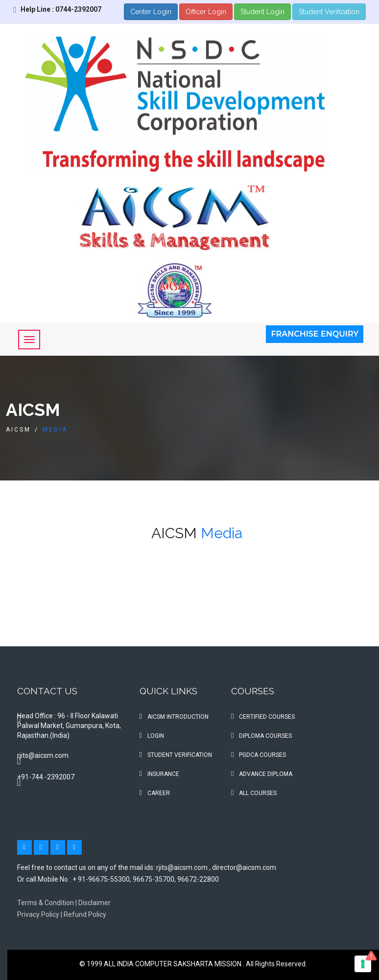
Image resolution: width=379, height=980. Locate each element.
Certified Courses (263, 717)
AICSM (18, 430)
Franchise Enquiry (315, 334)
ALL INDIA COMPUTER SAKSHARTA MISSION (173, 964)
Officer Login (206, 12)
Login (152, 736)
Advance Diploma (262, 774)
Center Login (151, 12)
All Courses (254, 793)
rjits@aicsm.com (43, 755)
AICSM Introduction (174, 717)
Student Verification (329, 12)
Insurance (159, 774)
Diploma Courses (261, 736)
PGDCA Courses (259, 755)
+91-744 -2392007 (46, 777)
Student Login (262, 12)
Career (155, 793)
